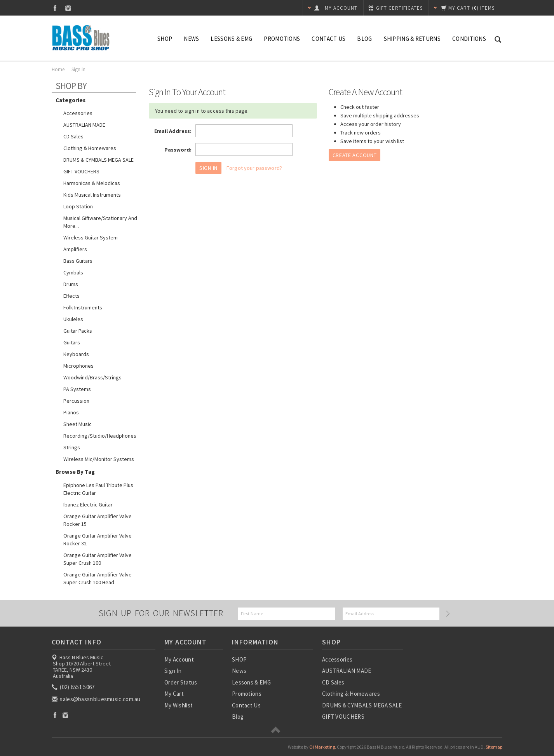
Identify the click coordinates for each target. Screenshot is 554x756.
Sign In (173, 671)
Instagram (68, 8)
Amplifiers (75, 249)
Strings (72, 447)
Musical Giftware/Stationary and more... (100, 222)
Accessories (78, 113)
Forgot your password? (254, 168)
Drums (71, 284)
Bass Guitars (78, 261)
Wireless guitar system (91, 237)
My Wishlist (179, 705)
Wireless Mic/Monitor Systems (99, 459)
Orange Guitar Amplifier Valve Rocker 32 (98, 540)
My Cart (174, 694)
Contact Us (328, 39)
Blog (364, 39)
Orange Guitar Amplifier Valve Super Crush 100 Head (98, 578)
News (191, 39)
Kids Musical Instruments (92, 195)
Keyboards (76, 354)
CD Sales (73, 136)
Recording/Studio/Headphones (100, 436)
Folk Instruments (83, 307)
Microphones (78, 366)
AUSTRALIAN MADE (84, 125)
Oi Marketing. (323, 747)
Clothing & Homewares (90, 148)
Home (58, 69)
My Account (179, 659)
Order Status (181, 682)
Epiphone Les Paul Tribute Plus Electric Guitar (98, 489)
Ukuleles (73, 319)
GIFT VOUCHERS (81, 171)
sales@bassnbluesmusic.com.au (97, 699)
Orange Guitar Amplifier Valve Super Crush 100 (98, 559)
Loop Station (78, 206)
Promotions (282, 39)
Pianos (71, 412)
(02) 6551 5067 (74, 687)
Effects (71, 296)
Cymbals (73, 272)
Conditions (469, 39)
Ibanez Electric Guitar (88, 505)
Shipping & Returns (412, 39)
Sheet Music (78, 424)
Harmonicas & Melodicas (92, 183)
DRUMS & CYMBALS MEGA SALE (98, 160)
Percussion (76, 401)
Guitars (72, 342)
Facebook (55, 8)
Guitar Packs (78, 331)
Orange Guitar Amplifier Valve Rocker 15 (98, 520)
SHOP (165, 39)
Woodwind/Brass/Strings (92, 377)
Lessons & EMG (231, 39)
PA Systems (77, 389)
